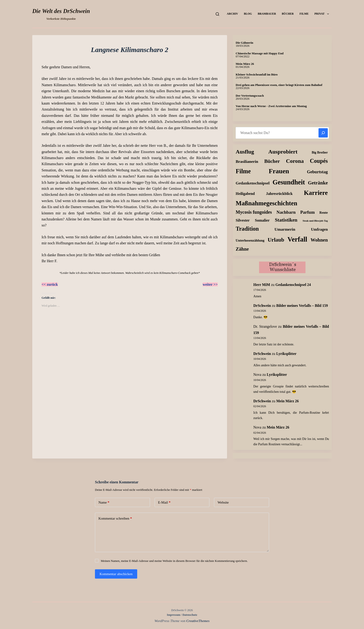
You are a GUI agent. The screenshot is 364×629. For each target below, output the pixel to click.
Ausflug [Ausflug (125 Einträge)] (245, 152)
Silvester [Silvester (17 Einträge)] (243, 220)
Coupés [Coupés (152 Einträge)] (319, 161)
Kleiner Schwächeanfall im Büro (257, 74)
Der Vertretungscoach (250, 96)
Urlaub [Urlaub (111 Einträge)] (276, 240)
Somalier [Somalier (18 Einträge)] (262, 220)
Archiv (232, 14)
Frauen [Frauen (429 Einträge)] (279, 171)
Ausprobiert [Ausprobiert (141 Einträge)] (283, 152)
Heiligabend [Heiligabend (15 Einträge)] (245, 194)
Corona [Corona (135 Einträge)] (295, 161)
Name (104, 503)
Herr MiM (262, 285)
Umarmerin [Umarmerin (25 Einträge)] (285, 229)
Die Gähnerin (244, 43)
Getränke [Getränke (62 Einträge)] (318, 183)
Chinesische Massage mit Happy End (260, 53)
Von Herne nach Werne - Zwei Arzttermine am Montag (271, 106)
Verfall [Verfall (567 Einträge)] (297, 239)
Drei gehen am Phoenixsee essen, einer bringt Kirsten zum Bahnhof (279, 85)
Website (223, 502)
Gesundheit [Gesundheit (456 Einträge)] (289, 182)
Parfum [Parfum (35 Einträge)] (308, 212)
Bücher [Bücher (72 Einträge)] (272, 161)
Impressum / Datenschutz (182, 615)
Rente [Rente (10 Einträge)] (324, 213)
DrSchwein (262, 306)
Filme (304, 14)
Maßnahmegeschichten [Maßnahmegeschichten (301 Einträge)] (266, 203)
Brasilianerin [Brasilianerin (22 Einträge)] (247, 162)
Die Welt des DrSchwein (61, 11)
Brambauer (267, 14)
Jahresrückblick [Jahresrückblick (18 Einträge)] (279, 194)
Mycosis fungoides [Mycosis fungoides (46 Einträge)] (254, 212)
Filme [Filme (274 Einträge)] (243, 171)
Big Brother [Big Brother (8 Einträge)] (320, 152)
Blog (248, 14)
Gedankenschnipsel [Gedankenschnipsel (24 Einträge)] (253, 183)
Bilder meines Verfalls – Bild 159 (302, 306)
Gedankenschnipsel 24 (293, 285)
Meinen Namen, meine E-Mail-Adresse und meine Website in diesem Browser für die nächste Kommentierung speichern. (174, 561)
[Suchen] (217, 14)
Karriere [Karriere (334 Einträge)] (316, 193)
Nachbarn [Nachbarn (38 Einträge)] (286, 212)
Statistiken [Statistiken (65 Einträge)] (286, 220)
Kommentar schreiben (115, 519)
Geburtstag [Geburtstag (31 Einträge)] (317, 172)
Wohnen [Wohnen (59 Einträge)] (319, 240)
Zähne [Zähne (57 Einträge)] (242, 249)
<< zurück (50, 284)
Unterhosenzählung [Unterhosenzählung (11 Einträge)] (250, 240)
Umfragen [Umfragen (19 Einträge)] (320, 229)
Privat (323, 14)
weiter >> (210, 284)
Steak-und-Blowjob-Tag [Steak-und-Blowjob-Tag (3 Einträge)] (315, 221)
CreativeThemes (198, 621)
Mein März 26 (245, 64)
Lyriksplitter (286, 354)
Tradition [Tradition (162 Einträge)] (247, 229)
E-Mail (164, 503)
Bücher (288, 14)
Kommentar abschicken (116, 574)
